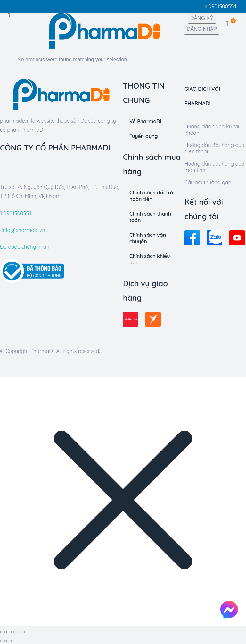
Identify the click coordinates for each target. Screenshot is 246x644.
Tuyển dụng (144, 136)
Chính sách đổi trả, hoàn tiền (152, 196)
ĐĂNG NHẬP (202, 29)
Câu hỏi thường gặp (208, 182)
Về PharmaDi (145, 121)
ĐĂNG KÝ (202, 18)
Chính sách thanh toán (150, 217)
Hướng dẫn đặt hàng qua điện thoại (214, 148)
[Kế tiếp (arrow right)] (9, 641)
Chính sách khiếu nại (150, 259)
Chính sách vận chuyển (148, 238)
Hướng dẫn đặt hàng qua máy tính (214, 167)
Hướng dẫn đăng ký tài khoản (212, 130)
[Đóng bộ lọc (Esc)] (3, 632)
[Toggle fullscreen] (16, 632)
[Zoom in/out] (22, 632)
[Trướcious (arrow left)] (3, 641)
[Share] (9, 632)
